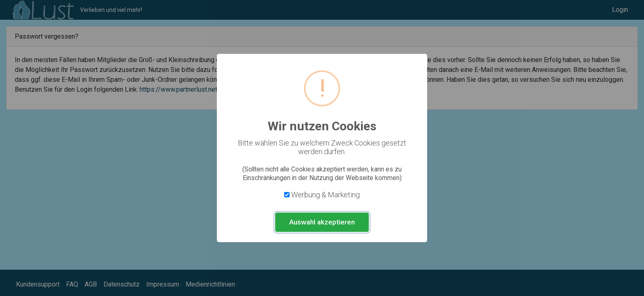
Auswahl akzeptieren (322, 222)
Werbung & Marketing (325, 195)
